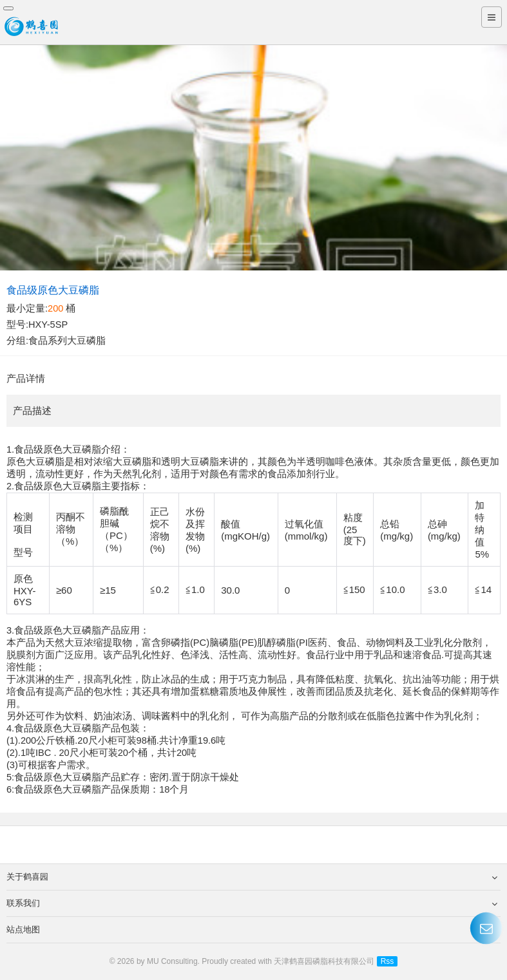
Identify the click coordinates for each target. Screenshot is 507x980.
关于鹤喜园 (252, 877)
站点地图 (252, 930)
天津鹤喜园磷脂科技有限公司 (324, 961)
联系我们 (252, 903)
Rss (387, 961)
